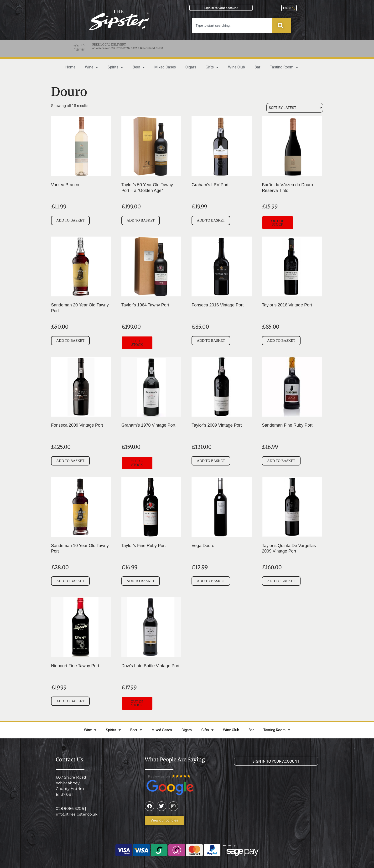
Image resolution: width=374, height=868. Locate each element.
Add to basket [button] (70, 220)
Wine (91, 67)
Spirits (115, 67)
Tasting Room (284, 67)
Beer (139, 67)
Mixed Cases (165, 67)
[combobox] (232, 26)
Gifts (212, 67)
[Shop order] (295, 108)
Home (70, 67)
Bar (257, 67)
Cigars (191, 67)
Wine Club (236, 67)
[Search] (281, 26)
